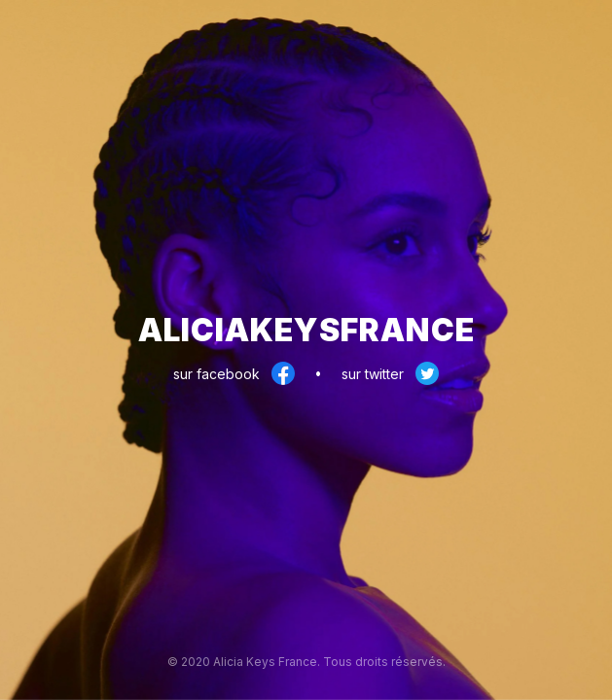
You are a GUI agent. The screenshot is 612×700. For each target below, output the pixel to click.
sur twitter (390, 374)
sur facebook (234, 374)
